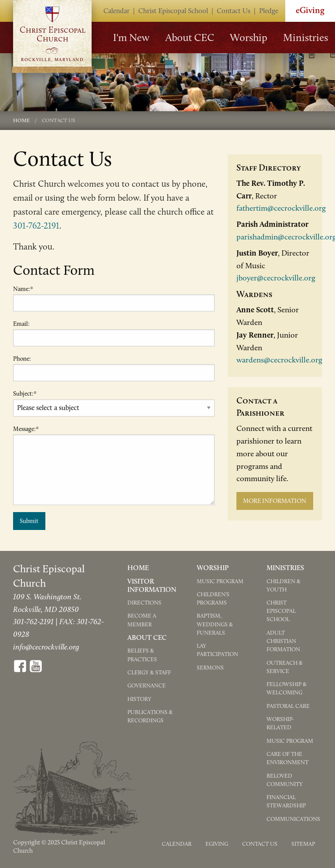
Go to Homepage (52, 36)
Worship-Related (280, 723)
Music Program (220, 581)
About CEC (190, 37)
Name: (23, 289)
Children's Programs (213, 598)
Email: (21, 324)
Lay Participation (217, 650)
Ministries (306, 37)
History (139, 699)
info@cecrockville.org (46, 647)
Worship (249, 37)
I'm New (131, 37)
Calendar (116, 11)
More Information (275, 501)
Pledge (269, 11)
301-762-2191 (36, 226)
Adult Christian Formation (283, 641)
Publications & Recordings (150, 716)
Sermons (210, 668)
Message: (26, 429)
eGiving (217, 844)
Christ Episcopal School (173, 11)
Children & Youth (284, 585)
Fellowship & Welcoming (287, 688)
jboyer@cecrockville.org (276, 278)
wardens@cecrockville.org (279, 360)
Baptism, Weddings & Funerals (215, 624)
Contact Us (234, 11)
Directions (144, 603)
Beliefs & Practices (142, 655)
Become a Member (142, 620)
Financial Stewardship (286, 801)
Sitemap (303, 844)
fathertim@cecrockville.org (281, 208)
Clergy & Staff (149, 672)
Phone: (22, 359)
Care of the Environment (287, 758)
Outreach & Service (285, 667)
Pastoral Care (288, 706)
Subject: (25, 394)
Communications (293, 819)
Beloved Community (285, 780)
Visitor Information (152, 585)
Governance (147, 685)
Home (21, 120)
